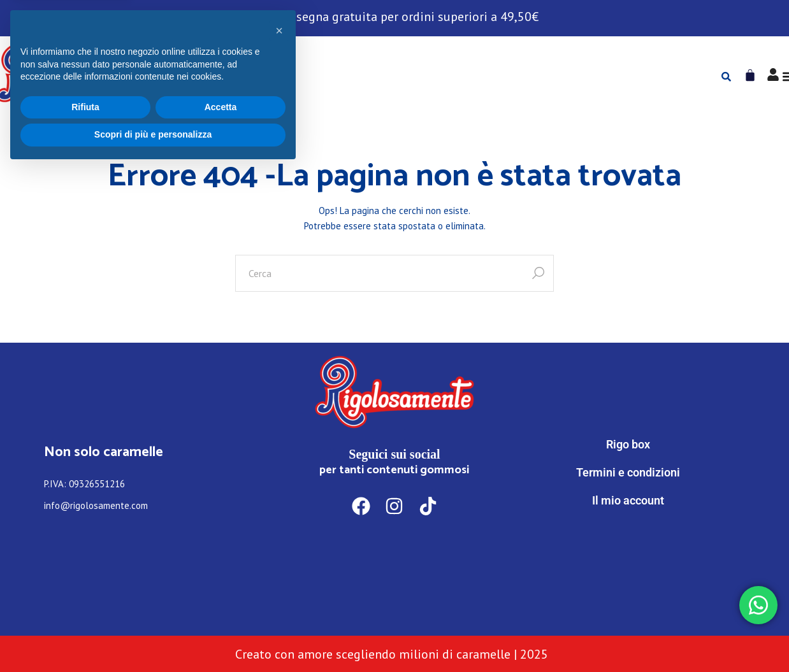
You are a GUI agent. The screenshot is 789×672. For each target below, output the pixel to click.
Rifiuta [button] (85, 610)
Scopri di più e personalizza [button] (153, 637)
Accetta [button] (221, 610)
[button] (279, 533)
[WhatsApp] (628, 553)
